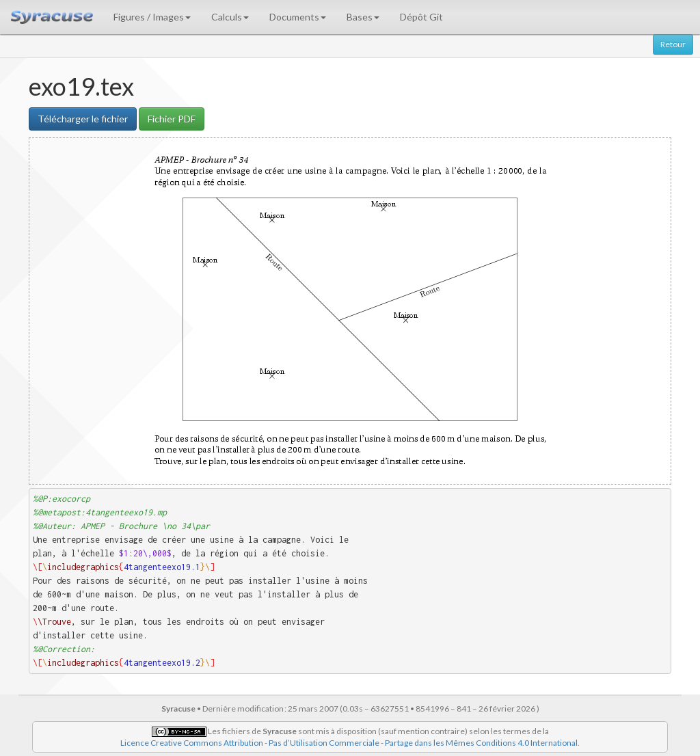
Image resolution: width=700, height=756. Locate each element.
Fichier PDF (172, 119)
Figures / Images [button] (152, 17)
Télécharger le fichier (83, 119)
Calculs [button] (230, 17)
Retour (673, 44)
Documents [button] (298, 17)
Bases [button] (363, 17)
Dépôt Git (421, 17)
